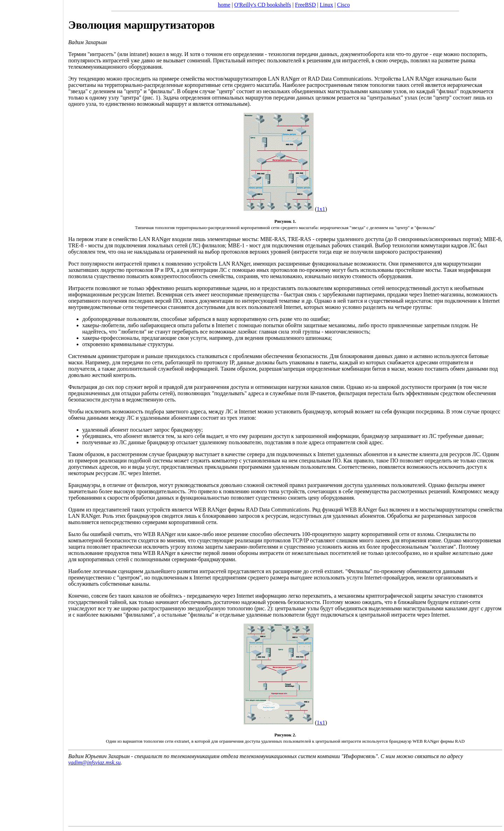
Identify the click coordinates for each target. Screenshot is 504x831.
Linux (327, 5)
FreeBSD (306, 5)
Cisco (343, 5)
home (224, 5)
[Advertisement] (31, 413)
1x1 (321, 209)
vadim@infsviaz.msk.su (94, 763)
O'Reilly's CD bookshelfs (262, 5)
